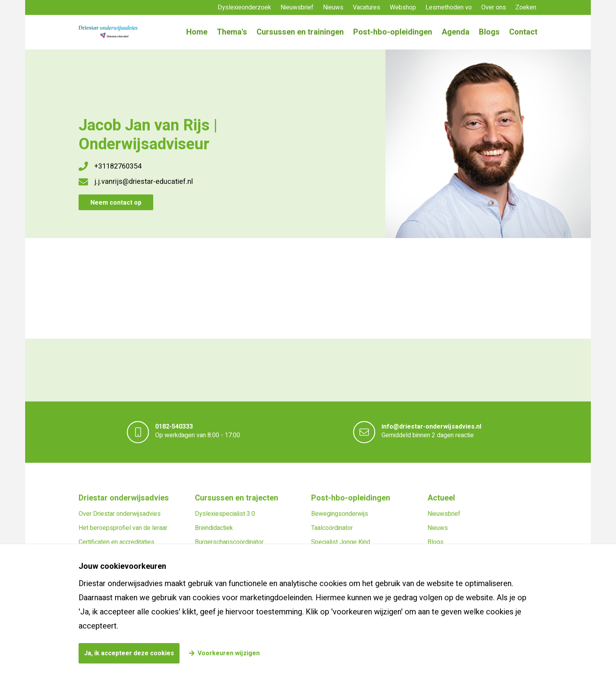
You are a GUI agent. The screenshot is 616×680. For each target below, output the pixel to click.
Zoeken (526, 7)
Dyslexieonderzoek (244, 7)
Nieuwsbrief (297, 7)
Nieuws (333, 7)
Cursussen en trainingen (300, 32)
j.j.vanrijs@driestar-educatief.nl (144, 182)
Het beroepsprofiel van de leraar (123, 528)
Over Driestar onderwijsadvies (120, 514)
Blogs (489, 32)
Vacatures (367, 7)
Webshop (403, 7)
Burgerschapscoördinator (229, 542)
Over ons (494, 7)
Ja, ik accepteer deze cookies (129, 653)
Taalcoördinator (332, 528)
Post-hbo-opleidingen (393, 32)
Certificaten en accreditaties (116, 542)
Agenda (456, 32)
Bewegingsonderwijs (340, 514)
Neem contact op (116, 203)
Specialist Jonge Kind (341, 542)
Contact (523, 32)
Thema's (232, 32)
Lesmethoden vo (449, 7)
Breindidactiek (214, 528)
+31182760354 (118, 166)
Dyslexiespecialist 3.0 (225, 514)
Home (197, 32)
